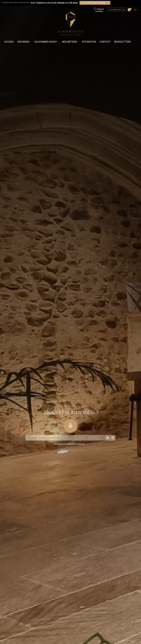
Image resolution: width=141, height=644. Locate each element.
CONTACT (105, 42)
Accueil (9, 42)
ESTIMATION (89, 42)
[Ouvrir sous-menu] (31, 42)
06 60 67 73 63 (25, 3)
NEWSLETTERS (122, 42)
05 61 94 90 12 (14, 3)
